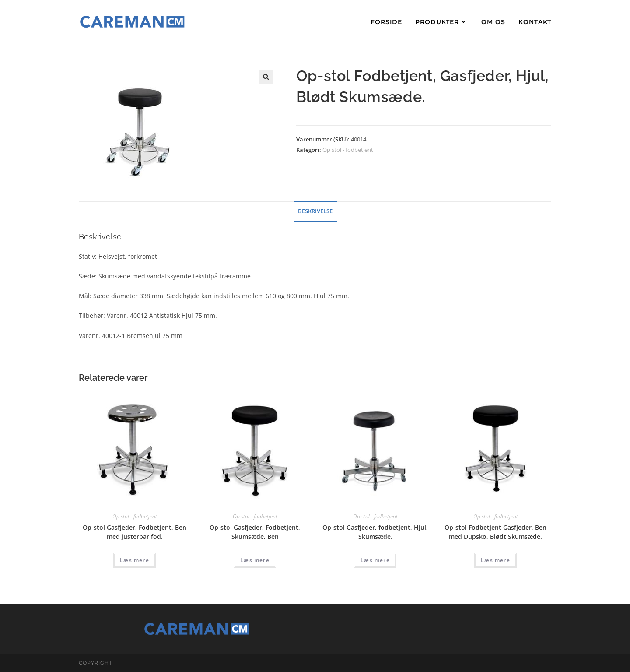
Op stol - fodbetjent (348, 150)
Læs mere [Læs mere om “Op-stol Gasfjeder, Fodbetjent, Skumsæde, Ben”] (255, 560)
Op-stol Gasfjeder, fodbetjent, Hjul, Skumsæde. (375, 532)
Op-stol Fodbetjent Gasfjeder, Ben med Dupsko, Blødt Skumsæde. (495, 532)
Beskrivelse (315, 211)
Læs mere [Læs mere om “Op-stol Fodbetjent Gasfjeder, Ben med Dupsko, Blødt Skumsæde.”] (495, 560)
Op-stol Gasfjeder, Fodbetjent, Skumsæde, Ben (255, 532)
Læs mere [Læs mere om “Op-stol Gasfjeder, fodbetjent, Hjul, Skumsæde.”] (375, 560)
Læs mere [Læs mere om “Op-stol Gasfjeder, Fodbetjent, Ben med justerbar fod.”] (135, 560)
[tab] (315, 212)
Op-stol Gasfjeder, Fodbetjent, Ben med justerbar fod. (135, 532)
